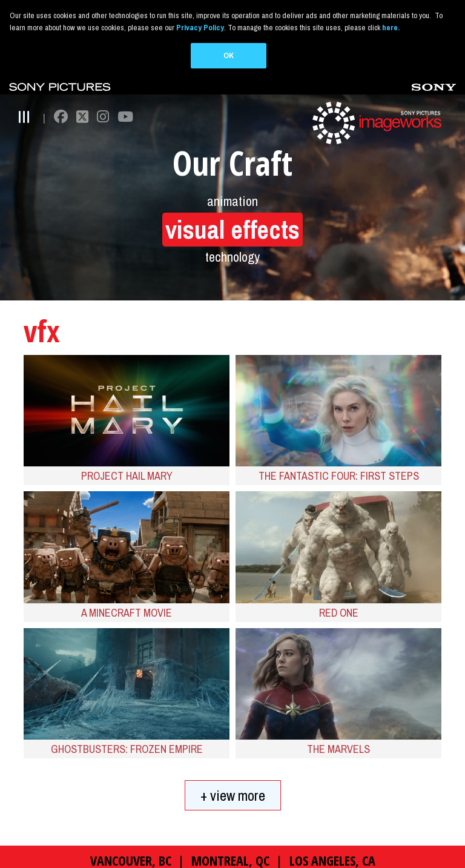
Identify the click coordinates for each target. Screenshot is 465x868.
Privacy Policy (200, 28)
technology (232, 229)
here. (391, 28)
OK (229, 55)
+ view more (233, 767)
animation (232, 173)
